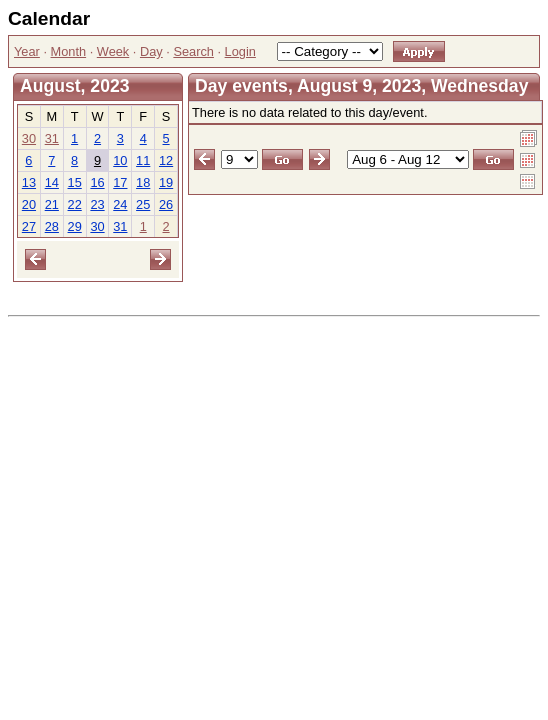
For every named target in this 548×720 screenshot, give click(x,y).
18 (143, 182)
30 (29, 138)
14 (52, 182)
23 (97, 204)
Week (113, 51)
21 (52, 204)
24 (120, 204)
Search (193, 51)
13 (29, 182)
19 (166, 182)
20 (29, 204)
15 (75, 182)
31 (52, 138)
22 (75, 204)
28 (52, 226)
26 (166, 204)
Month (69, 51)
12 (166, 160)
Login (240, 51)
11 (143, 160)
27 (29, 226)
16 (97, 182)
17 (120, 182)
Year (27, 51)
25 (143, 204)
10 (120, 160)
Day (151, 51)
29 (75, 226)
